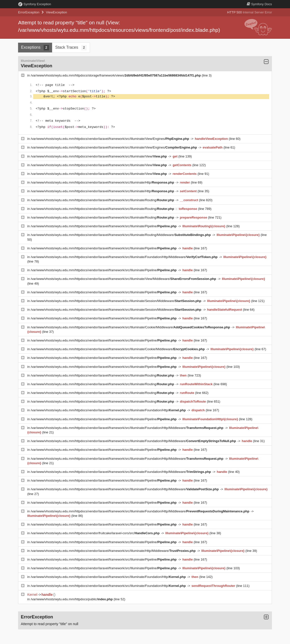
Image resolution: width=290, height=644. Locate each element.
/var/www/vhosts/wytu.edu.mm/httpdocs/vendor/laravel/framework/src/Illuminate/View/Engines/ (110, 139)
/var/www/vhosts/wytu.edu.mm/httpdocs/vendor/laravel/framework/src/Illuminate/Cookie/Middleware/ (131, 327)
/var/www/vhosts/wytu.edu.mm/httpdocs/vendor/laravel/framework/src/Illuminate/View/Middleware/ (124, 279)
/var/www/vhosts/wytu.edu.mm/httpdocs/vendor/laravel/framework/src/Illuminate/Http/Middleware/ (114, 551)
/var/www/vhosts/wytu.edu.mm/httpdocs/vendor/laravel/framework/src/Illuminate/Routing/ (103, 200)
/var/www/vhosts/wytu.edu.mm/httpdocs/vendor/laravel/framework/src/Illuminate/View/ (99, 156)
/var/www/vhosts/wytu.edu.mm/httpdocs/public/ (72, 599)
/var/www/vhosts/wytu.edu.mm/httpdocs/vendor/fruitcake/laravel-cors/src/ (96, 533)
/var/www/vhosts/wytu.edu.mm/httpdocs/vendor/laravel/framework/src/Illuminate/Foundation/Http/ (109, 410)
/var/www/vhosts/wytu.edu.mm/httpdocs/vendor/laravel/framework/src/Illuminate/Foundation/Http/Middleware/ (125, 257)
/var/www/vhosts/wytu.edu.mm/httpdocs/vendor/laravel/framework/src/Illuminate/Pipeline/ (104, 226)
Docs (259, 4)
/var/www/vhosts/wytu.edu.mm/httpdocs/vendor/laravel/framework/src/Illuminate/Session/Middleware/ (116, 301)
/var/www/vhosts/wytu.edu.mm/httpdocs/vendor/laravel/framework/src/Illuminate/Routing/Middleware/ (121, 235)
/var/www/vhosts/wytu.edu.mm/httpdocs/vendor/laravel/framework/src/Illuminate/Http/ (103, 182)
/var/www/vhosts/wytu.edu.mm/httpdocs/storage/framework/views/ (116, 75)
